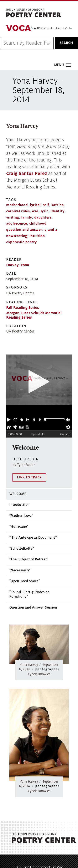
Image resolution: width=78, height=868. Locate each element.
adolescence (17, 224)
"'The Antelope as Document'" (33, 504)
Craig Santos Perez (27, 174)
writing (13, 218)
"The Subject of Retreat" (29, 526)
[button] (9, 419)
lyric (45, 211)
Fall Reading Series (23, 308)
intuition (37, 236)
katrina (58, 205)
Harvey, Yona (18, 265)
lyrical (35, 205)
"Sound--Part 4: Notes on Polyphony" (30, 561)
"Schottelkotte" (22, 515)
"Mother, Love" (21, 482)
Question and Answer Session (33, 574)
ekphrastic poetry (22, 242)
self (46, 205)
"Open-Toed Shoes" (25, 548)
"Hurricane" (19, 493)
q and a (51, 230)
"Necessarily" (20, 537)
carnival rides (18, 211)
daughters (43, 218)
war (35, 211)
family (27, 218)
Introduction (19, 472)
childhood (38, 224)
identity (57, 211)
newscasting (17, 236)
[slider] (45, 419)
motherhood (17, 205)
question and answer (24, 230)
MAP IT (58, 845)
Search (66, 43)
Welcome (18, 461)
